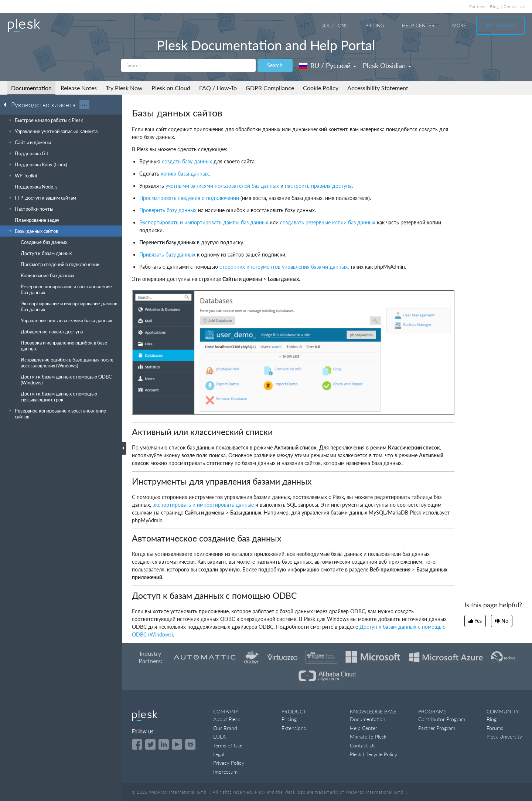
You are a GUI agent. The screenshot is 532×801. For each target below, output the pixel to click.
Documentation (31, 88)
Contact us (514, 6)
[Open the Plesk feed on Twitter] (150, 744)
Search (275, 65)
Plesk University (504, 736)
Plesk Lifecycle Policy (374, 754)
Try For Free (500, 26)
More (459, 26)
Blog (494, 6)
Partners (477, 6)
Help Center (418, 26)
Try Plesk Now (124, 88)
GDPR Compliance (270, 88)
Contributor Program (442, 719)
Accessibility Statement (378, 88)
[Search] (188, 65)
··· (84, 105)
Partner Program (437, 728)
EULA (219, 736)
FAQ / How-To (218, 88)
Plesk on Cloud (171, 88)
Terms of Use (228, 745)
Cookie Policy (321, 88)
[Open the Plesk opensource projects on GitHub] (190, 744)
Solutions (335, 26)
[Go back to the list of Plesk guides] (7, 104)
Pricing (375, 26)
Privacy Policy (229, 763)
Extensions (294, 728)
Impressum (225, 772)
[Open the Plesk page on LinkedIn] (164, 744)
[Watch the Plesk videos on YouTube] (177, 744)
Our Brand (225, 728)
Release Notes (79, 88)
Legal (219, 754)
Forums (495, 728)
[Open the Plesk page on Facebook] (137, 744)
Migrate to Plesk (368, 736)
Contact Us (363, 745)
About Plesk (227, 719)
